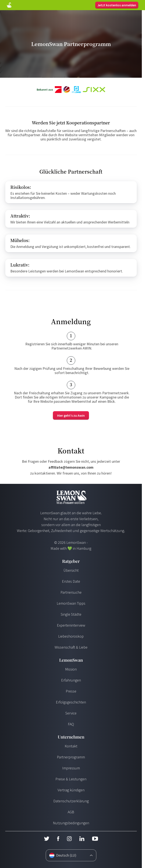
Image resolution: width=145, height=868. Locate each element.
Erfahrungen (71, 680)
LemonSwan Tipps (71, 603)
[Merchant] (71, 415)
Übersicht (71, 570)
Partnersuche (71, 592)
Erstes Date (71, 581)
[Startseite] (9, 5)
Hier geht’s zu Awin (71, 415)
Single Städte (71, 614)
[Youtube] (95, 839)
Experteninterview (71, 625)
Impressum (71, 768)
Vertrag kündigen (71, 790)
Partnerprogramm (71, 757)
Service (71, 713)
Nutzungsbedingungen (71, 823)
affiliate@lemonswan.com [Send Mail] (71, 467)
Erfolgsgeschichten (71, 702)
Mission (71, 669)
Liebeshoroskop (71, 636)
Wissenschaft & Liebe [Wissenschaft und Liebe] (71, 647)
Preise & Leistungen (71, 779)
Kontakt (71, 746)
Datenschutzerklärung (71, 801)
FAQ (71, 724)
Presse (71, 691)
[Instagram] (69, 839)
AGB (71, 812)
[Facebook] (58, 839)
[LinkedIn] (82, 839)
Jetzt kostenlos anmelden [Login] (117, 5)
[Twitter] (47, 839)
